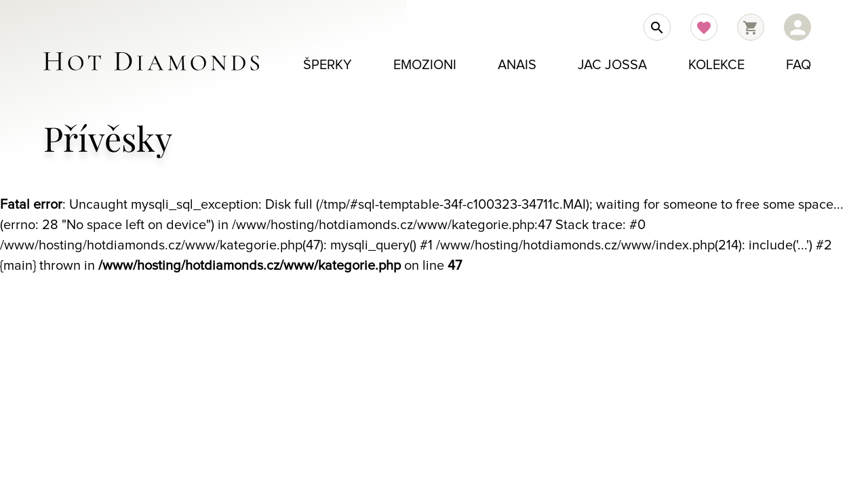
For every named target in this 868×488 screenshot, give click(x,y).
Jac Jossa (612, 65)
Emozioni (425, 65)
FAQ (798, 65)
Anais (517, 65)
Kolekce (716, 65)
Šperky (328, 65)
